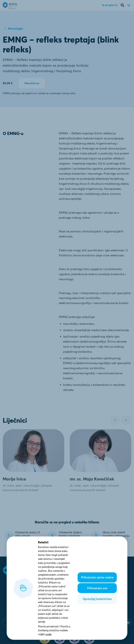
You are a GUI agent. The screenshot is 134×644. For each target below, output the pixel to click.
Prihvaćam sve (97, 588)
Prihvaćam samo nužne (97, 577)
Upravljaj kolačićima (97, 599)
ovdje (48, 634)
